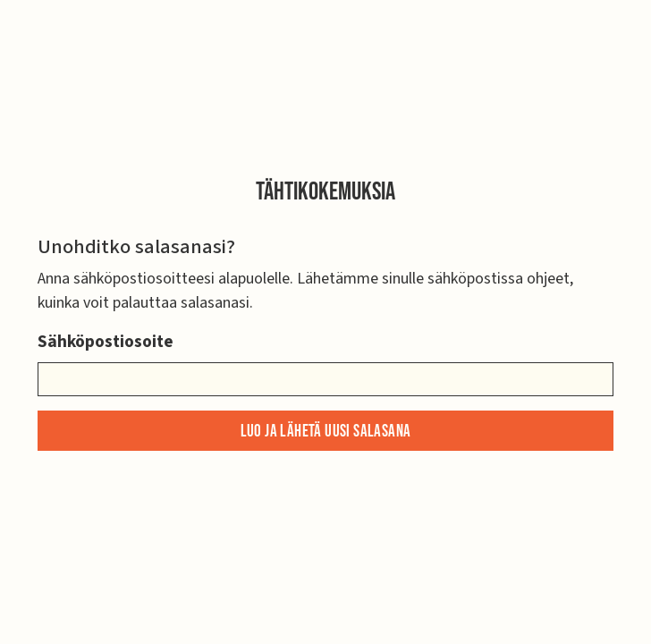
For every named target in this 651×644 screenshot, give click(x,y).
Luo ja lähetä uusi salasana (326, 432)
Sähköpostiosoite (106, 342)
